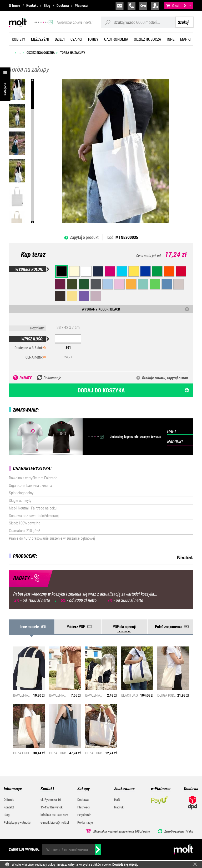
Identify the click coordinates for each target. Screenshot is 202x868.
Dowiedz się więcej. (125, 864)
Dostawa (63, 5)
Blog (47, 5)
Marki (185, 39)
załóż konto (155, 6)
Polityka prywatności (17, 822)
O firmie (14, 5)
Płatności (81, 5)
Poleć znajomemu (168, 627)
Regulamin (84, 815)
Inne (171, 39)
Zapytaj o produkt (84, 237)
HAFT (172, 431)
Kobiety (19, 39)
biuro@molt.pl (120, 6)
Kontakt (32, 5)
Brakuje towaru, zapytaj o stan (165, 378)
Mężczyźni (40, 39)
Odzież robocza (147, 39)
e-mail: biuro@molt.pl (55, 822)
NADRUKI (175, 442)
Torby (93, 39)
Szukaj (183, 22)
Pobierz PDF (76, 627)
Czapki (76, 39)
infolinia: (132, 6)
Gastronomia (116, 39)
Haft (117, 799)
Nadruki (119, 807)
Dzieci (60, 39)
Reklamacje (85, 822)
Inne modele (29, 627)
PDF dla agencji (124, 627)
